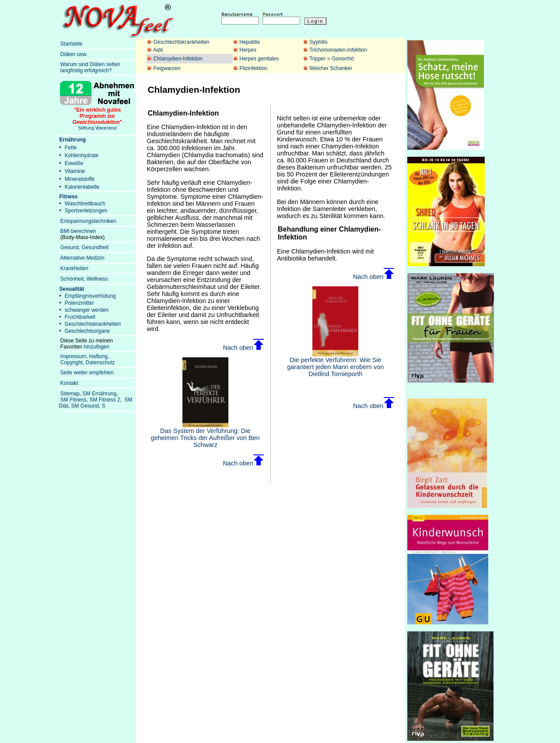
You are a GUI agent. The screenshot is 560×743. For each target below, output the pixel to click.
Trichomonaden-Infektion (338, 50)
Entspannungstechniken (88, 221)
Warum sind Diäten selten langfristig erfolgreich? (90, 67)
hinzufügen (96, 347)
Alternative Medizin (82, 258)
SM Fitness (73, 400)
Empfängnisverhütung (90, 296)
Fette (71, 148)
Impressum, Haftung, (85, 356)
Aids (158, 50)
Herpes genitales (259, 59)
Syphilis (318, 42)
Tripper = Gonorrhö (332, 59)
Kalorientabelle (82, 187)
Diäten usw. (74, 54)
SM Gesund (85, 406)
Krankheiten (74, 268)
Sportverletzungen (86, 211)
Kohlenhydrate (82, 155)
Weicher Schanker (331, 68)
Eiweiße (74, 163)
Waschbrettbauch (85, 204)
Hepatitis (250, 42)
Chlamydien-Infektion (178, 59)
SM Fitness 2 (105, 400)
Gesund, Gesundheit (84, 247)
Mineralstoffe (80, 179)
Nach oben (243, 348)
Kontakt (69, 383)
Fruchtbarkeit (80, 317)
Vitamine (75, 171)
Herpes (248, 50)
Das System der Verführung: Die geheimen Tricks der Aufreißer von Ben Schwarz (205, 435)
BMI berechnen (78, 231)
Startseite (72, 44)
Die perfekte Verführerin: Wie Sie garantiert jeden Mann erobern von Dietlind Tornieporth (335, 364)
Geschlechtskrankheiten (181, 42)
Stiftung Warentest (98, 116)
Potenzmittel (79, 303)
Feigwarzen (167, 68)
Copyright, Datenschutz (88, 363)
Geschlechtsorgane (87, 331)
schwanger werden (87, 310)
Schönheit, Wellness (84, 279)
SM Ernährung (100, 394)
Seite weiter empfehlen (87, 373)
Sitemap (70, 394)
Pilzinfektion (253, 68)
